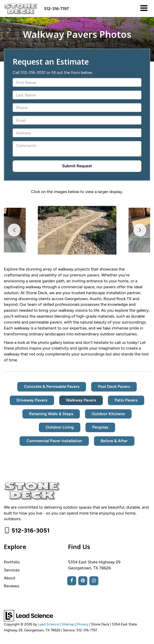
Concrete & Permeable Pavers (52, 386)
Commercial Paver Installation (54, 441)
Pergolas (100, 427)
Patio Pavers (126, 400)
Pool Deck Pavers (114, 386)
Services (12, 570)
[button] (56, 9)
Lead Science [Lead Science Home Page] (48, 624)
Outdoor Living (60, 427)
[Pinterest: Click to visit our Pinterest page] (83, 581)
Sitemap (68, 624)
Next (140, 230)
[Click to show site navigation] (144, 8)
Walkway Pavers (81, 400)
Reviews (11, 586)
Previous (14, 230)
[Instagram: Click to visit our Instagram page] (94, 581)
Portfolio (12, 562)
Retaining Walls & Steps (51, 414)
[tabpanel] (77, 230)
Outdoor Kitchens (108, 414)
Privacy (83, 624)
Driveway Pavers (32, 400)
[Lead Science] (28, 615)
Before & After (114, 441)
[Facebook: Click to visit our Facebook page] (72, 581)
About (10, 578)
